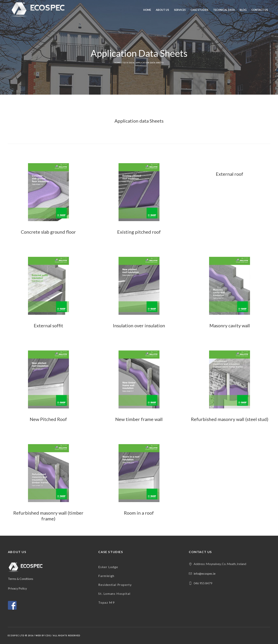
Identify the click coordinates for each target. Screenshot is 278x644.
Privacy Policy (17, 588)
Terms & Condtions (21, 579)
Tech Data (128, 63)
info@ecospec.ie (205, 573)
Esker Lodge (108, 567)
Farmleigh (106, 576)
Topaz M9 (106, 602)
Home (118, 63)
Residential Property (115, 585)
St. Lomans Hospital (114, 594)
